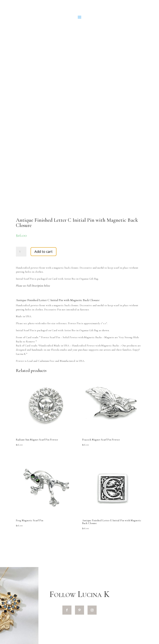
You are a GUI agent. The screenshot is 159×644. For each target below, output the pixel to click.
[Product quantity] (21, 252)
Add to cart (44, 252)
